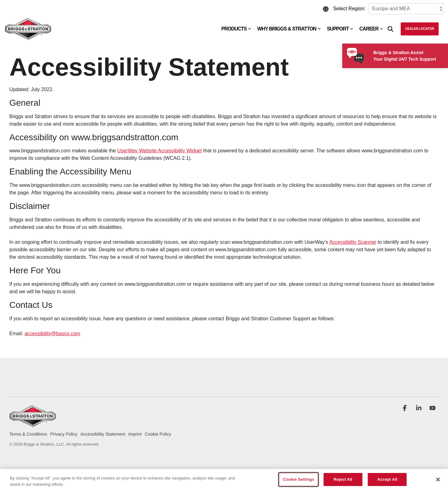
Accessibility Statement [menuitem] (103, 434)
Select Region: (349, 9)
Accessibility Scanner (353, 242)
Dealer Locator (420, 29)
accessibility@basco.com (52, 334)
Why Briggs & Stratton (289, 29)
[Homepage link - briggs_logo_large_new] (33, 424)
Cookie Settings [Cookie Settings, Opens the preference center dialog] (299, 479)
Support (340, 29)
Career (371, 29)
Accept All (387, 479)
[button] (405, 409)
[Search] (390, 29)
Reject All (343, 479)
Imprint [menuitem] (135, 434)
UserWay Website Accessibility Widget (160, 151)
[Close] (438, 479)
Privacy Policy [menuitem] (64, 434)
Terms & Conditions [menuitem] (28, 434)
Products (236, 29)
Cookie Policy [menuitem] (158, 434)
